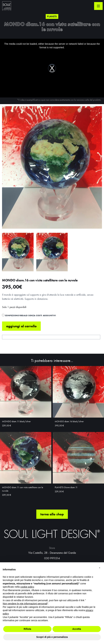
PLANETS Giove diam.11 (66, 487)
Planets (52, 16)
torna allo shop (52, 514)
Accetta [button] (77, 629)
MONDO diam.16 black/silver (69, 421)
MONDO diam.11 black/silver (16, 421)
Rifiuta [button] (27, 629)
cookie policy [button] (27, 587)
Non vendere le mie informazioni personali (25, 604)
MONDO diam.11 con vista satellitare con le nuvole (23, 489)
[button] (100, 568)
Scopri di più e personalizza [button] (52, 637)
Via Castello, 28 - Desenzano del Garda (52, 553)
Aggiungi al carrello (21, 326)
